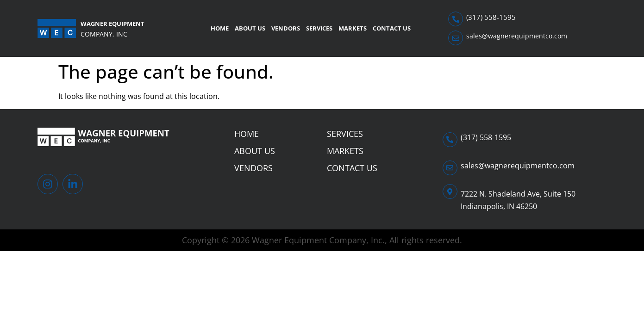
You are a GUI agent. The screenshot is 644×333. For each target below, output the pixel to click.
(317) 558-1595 (491, 17)
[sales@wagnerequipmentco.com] (456, 38)
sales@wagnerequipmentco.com (517, 36)
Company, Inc (104, 34)
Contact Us (392, 28)
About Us (250, 28)
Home (220, 28)
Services (319, 28)
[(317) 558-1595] (456, 19)
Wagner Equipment (113, 24)
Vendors (286, 28)
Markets (353, 28)
